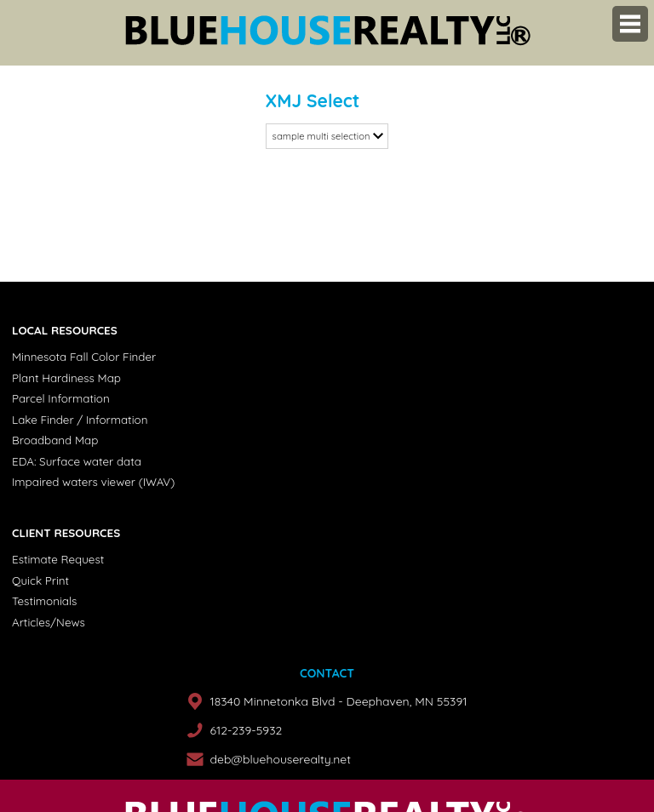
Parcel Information (61, 398)
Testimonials (44, 601)
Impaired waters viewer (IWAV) (93, 482)
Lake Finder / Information (80, 420)
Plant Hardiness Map (66, 378)
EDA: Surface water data (77, 461)
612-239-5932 (246, 730)
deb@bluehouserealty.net (280, 759)
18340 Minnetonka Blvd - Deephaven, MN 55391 (338, 701)
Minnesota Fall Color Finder (84, 357)
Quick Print (40, 580)
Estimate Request (58, 559)
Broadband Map (55, 440)
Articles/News (49, 622)
